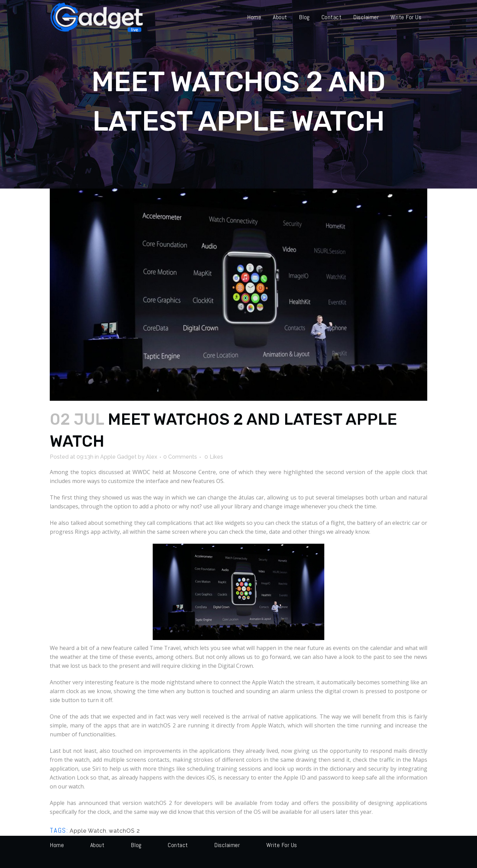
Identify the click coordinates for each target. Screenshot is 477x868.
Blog (136, 845)
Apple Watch (88, 831)
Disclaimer (227, 845)
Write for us (282, 845)
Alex (152, 457)
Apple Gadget (118, 457)
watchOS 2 (124, 831)
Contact (178, 845)
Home (57, 845)
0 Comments (180, 457)
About (97, 845)
